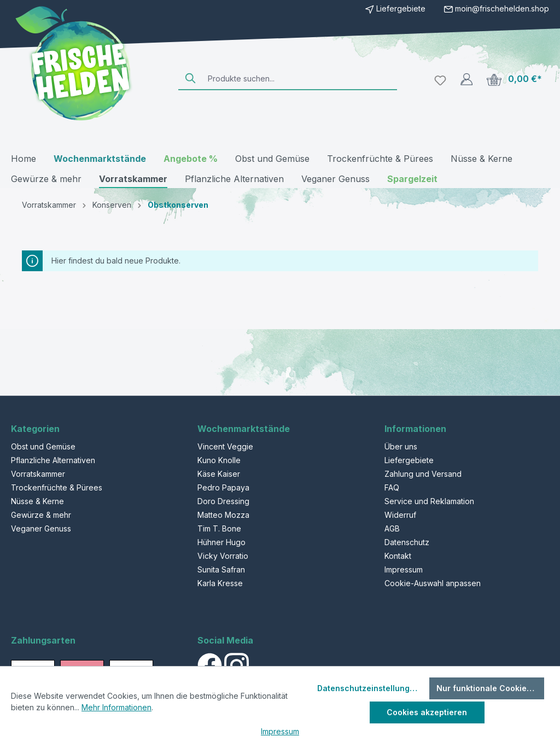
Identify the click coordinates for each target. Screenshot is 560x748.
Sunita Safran (221, 569)
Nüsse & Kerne (37, 501)
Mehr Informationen (116, 707)
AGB (392, 528)
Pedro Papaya (223, 487)
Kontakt (398, 556)
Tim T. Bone (219, 528)
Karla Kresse (220, 583)
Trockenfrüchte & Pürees (57, 487)
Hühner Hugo (221, 542)
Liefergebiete (395, 8)
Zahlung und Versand (423, 474)
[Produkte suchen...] (300, 78)
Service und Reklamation (429, 501)
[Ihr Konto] (466, 79)
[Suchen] (191, 78)
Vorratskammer (38, 474)
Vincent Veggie (225, 446)
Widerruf (400, 515)
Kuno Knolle (219, 460)
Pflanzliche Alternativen (53, 460)
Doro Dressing (223, 501)
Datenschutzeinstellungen (368, 688)
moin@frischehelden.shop (502, 8)
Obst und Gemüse (43, 446)
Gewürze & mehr (41, 515)
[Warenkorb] (514, 79)
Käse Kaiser (219, 474)
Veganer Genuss (41, 528)
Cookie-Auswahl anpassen (433, 583)
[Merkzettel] (440, 79)
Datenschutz (407, 542)
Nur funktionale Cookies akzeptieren (490, 688)
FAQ (392, 487)
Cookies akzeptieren (427, 712)
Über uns (401, 446)
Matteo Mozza (223, 515)
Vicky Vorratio (223, 556)
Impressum (404, 569)
